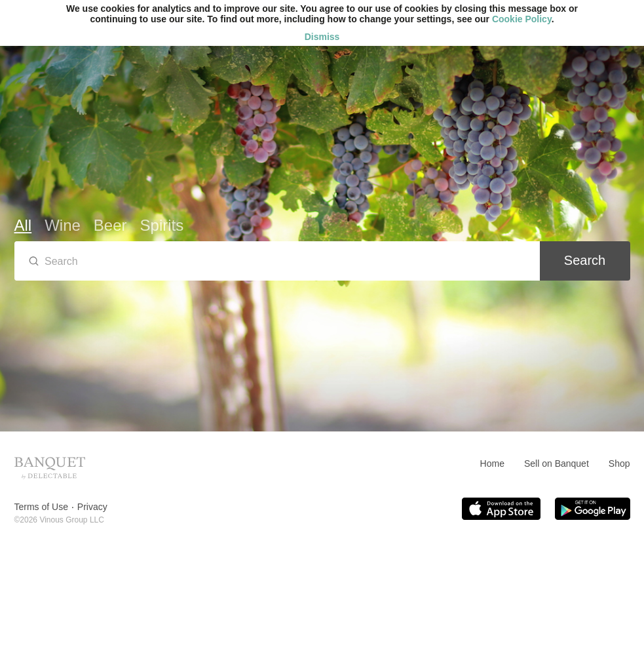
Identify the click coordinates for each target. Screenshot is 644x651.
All (23, 225)
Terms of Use (41, 507)
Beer (110, 225)
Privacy (92, 507)
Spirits (162, 225)
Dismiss (322, 37)
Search (585, 260)
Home (492, 464)
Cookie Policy (522, 19)
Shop (619, 464)
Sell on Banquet (557, 464)
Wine (63, 225)
